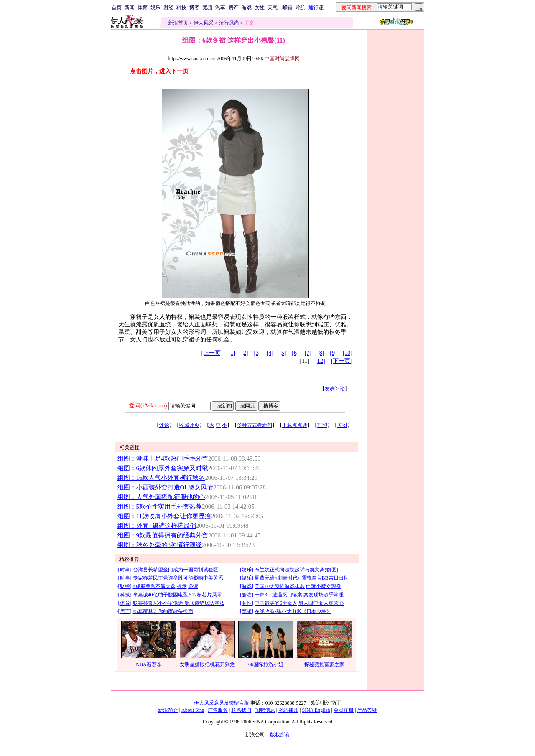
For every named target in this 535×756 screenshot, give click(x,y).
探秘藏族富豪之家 (324, 664)
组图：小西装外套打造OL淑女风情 (166, 487)
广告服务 (218, 710)
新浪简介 (168, 710)
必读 (193, 586)
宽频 (207, 8)
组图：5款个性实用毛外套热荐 (160, 507)
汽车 (220, 8)
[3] (257, 353)
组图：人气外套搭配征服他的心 (161, 497)
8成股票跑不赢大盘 (154, 586)
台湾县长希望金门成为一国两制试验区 (176, 570)
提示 (182, 586)
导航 (300, 8)
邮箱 (287, 8)
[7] (308, 353)
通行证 (316, 8)
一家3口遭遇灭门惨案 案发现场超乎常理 (299, 595)
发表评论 (335, 389)
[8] (321, 353)
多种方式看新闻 (255, 425)
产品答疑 (367, 710)
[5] (283, 353)
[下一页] (342, 361)
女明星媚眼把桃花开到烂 (207, 664)
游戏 (247, 8)
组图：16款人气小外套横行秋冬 (161, 478)
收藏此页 (189, 425)
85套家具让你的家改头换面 (163, 611)
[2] (245, 353)
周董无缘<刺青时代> (278, 578)
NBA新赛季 (149, 664)
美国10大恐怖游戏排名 (280, 586)
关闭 (342, 425)
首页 (117, 8)
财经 (168, 8)
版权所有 (280, 735)
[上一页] (212, 353)
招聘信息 (265, 710)
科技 (181, 8)
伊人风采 (204, 23)
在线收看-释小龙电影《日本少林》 (293, 611)
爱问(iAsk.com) (148, 406)
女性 (260, 8)
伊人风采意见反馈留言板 (222, 703)
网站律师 (288, 710)
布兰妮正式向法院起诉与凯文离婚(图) (296, 570)
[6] (295, 353)
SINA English (316, 710)
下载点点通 (295, 425)
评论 (164, 425)
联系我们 (241, 710)
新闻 (130, 8)
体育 (143, 8)
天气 (273, 8)
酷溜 (247, 595)
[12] (320, 361)
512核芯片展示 (206, 595)
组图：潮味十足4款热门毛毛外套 (163, 458)
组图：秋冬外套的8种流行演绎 (160, 545)
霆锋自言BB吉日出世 (325, 578)
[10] (348, 353)
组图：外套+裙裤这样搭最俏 (157, 526)
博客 (194, 8)
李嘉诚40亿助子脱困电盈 (160, 595)
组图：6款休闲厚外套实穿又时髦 (163, 468)
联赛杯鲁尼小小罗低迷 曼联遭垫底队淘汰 (179, 603)
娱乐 (155, 8)
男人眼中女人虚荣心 (321, 603)
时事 (125, 570)
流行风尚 (229, 23)
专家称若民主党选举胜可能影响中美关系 (178, 578)
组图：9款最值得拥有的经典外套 (163, 535)
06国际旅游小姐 (266, 664)
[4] (270, 353)
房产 (234, 8)
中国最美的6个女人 (276, 603)
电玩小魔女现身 (324, 586)
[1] (232, 353)
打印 (322, 425)
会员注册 (344, 710)
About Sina (193, 710)
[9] (333, 353)
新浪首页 (178, 23)
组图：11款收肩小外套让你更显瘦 (164, 516)
